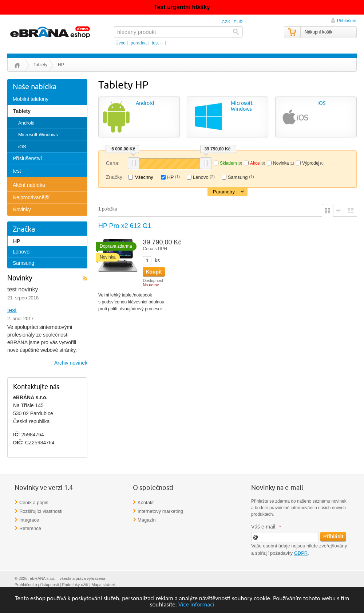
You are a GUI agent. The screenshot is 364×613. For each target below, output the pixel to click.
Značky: (115, 177)
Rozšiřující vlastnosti (41, 511)
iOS (321, 103)
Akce (258, 163)
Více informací (196, 605)
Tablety (40, 65)
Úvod (17, 65)
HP (173, 177)
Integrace (29, 520)
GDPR (301, 553)
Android (145, 103)
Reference (30, 528)
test (12, 310)
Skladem (231, 163)
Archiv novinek (71, 363)
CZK (226, 22)
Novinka (284, 163)
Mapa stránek (104, 585)
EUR (238, 22)
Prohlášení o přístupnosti (37, 585)
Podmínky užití (75, 585)
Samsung (241, 177)
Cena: (113, 163)
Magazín (147, 520)
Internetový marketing (160, 511)
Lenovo (204, 177)
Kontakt (146, 502)
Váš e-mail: (267, 527)
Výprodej (313, 163)
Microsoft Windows (242, 106)
